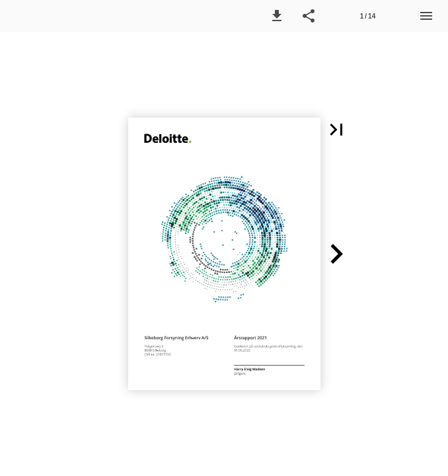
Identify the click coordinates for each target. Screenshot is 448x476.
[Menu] (426, 16)
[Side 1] (367, 16)
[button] (277, 16)
